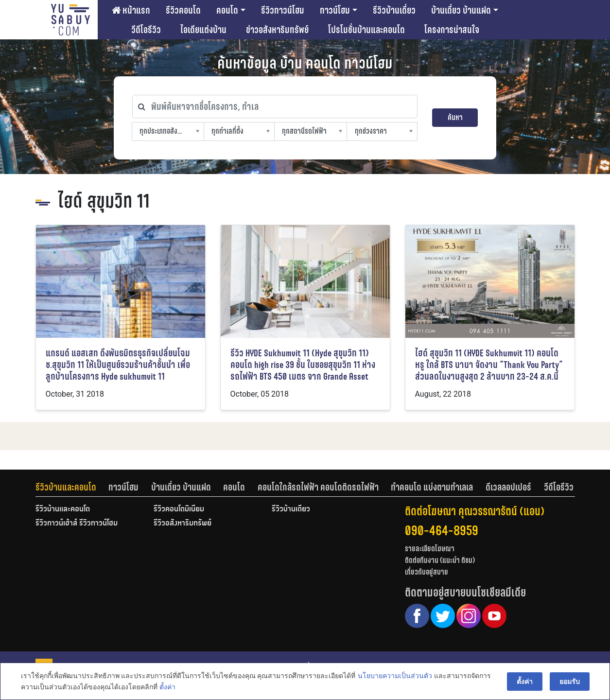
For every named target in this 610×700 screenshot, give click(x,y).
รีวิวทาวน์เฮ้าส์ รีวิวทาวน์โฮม (77, 524)
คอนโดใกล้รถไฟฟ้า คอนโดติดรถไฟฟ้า (318, 487)
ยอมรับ (570, 682)
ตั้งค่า (167, 687)
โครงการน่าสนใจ (452, 30)
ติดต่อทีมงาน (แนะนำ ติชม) (440, 560)
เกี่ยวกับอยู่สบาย (427, 572)
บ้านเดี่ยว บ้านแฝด (461, 10)
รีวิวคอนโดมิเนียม (179, 509)
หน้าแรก (131, 10)
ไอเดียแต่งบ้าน (203, 30)
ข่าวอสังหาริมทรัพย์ (277, 30)
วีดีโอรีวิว (146, 30)
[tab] (72, 487)
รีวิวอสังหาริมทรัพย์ (183, 524)
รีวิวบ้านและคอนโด (66, 487)
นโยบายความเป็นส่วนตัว (395, 676)
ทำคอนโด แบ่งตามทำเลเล (432, 487)
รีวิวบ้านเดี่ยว (394, 10)
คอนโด (227, 10)
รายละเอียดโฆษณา (430, 549)
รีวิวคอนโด (183, 10)
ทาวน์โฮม (335, 10)
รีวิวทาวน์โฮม (283, 10)
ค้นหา (455, 117)
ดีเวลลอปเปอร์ (508, 487)
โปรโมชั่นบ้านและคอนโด (366, 30)
